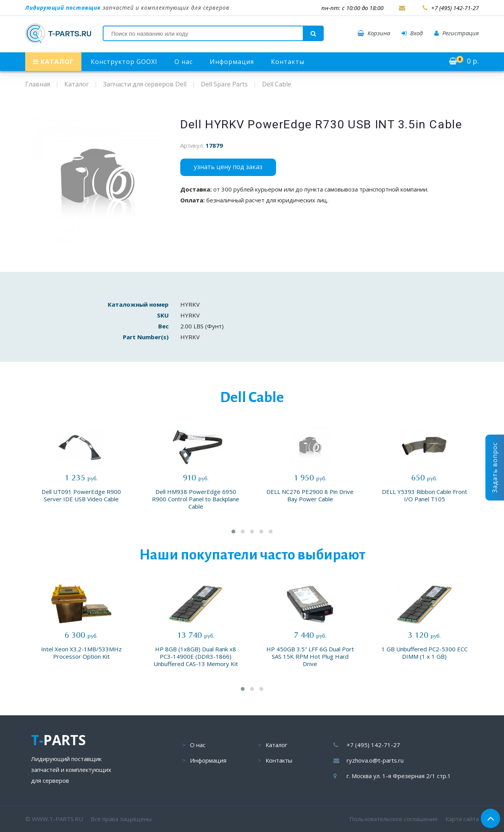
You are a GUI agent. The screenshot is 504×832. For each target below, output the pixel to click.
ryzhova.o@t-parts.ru (375, 760)
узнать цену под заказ (228, 167)
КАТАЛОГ (53, 62)
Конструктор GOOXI (124, 62)
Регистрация (457, 33)
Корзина (374, 33)
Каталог (276, 745)
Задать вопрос (495, 468)
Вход (412, 33)
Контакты (288, 62)
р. (464, 61)
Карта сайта (462, 819)
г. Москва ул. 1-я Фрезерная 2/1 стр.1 (399, 776)
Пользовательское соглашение (394, 819)
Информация (232, 62)
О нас (184, 62)
